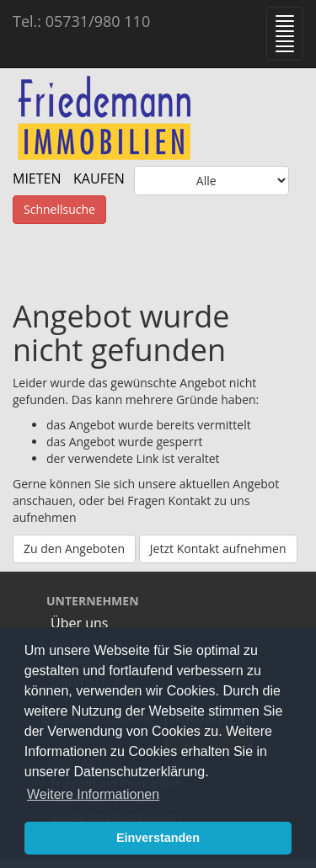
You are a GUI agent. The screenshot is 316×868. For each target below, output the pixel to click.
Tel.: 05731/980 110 (81, 21)
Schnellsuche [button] (59, 209)
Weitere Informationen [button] (93, 794)
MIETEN (37, 178)
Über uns (79, 623)
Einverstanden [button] (158, 838)
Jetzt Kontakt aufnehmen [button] (218, 548)
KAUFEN (99, 178)
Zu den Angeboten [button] (74, 548)
